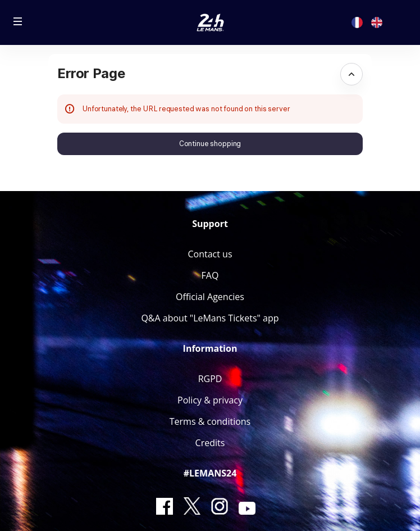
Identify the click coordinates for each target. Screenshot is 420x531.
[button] (18, 21)
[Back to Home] (210, 22)
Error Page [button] (91, 73)
